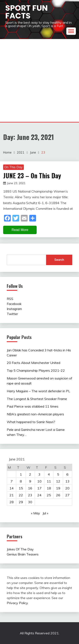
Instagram (14, 309)
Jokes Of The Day (20, 549)
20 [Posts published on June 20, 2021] (67, 488)
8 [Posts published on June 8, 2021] (21, 481)
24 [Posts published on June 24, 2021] (39, 495)
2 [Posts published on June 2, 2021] (30, 474)
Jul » (45, 513)
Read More (20, 230)
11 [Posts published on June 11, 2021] (49, 481)
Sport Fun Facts (27, 12)
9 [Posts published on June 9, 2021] (30, 481)
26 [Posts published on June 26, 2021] (58, 495)
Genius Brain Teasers (23, 554)
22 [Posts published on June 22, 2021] (21, 495)
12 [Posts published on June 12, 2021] (58, 481)
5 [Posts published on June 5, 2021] (58, 474)
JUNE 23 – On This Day (32, 175)
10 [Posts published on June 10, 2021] (39, 481)
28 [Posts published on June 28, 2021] (12, 502)
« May (35, 513)
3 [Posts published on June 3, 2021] (39, 474)
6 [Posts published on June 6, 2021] (67, 474)
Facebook (14, 304)
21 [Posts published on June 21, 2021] (12, 495)
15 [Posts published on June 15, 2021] (21, 488)
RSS (10, 299)
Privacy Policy (17, 603)
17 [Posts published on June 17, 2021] (39, 488)
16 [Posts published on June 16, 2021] (30, 488)
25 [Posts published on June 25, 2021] (49, 495)
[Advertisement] (39, 80)
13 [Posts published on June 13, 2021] (67, 481)
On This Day (13, 167)
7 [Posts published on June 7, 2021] (12, 481)
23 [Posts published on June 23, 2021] (30, 495)
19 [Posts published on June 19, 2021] (58, 488)
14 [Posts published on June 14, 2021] (12, 488)
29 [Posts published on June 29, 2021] (21, 502)
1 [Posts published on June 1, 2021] (21, 474)
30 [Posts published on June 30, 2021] (30, 502)
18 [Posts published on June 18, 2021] (49, 488)
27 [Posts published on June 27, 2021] (67, 495)
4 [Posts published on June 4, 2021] (49, 474)
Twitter (12, 314)
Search (59, 260)
